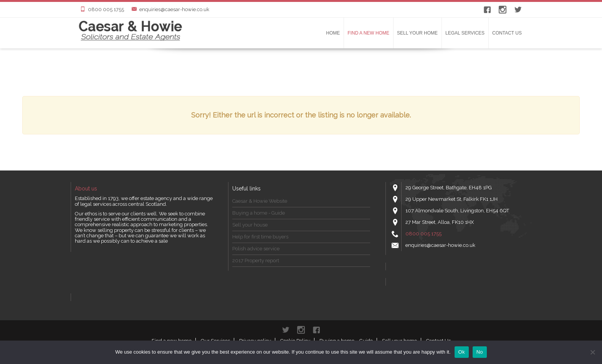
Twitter (518, 10)
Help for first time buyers (260, 237)
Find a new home (368, 33)
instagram (503, 10)
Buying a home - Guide (259, 213)
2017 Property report (256, 261)
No (480, 352)
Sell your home (417, 33)
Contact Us (507, 33)
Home (333, 33)
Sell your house (250, 225)
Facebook (487, 10)
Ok (462, 352)
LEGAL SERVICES (465, 33)
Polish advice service (256, 249)
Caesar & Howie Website (260, 201)
